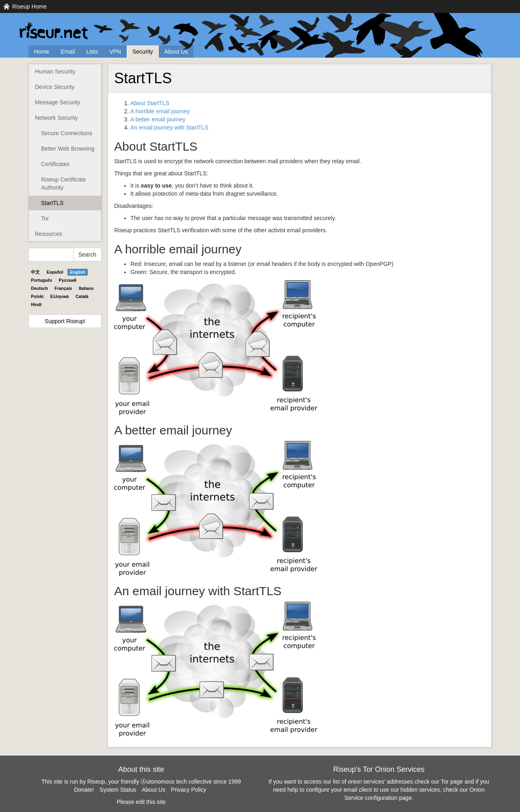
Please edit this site (141, 802)
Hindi (36, 304)
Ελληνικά (60, 296)
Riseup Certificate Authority (64, 184)
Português (41, 280)
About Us (176, 52)
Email (68, 52)
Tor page (452, 782)
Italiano (86, 288)
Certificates (55, 164)
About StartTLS (150, 103)
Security (143, 52)
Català (82, 296)
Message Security (57, 102)
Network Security (56, 118)
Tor (45, 218)
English (78, 272)
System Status (118, 790)
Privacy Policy (189, 790)
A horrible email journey (160, 111)
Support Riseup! (65, 321)
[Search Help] (51, 255)
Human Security (55, 71)
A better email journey (158, 119)
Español (55, 272)
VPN (115, 52)
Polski (37, 296)
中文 (35, 272)
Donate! (84, 790)
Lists (92, 52)
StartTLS (52, 203)
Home (42, 52)
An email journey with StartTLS (169, 127)
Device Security (55, 87)
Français (63, 288)
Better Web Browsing (68, 149)
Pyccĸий (68, 280)
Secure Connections (67, 133)
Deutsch (39, 288)
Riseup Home (29, 6)
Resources (49, 234)
